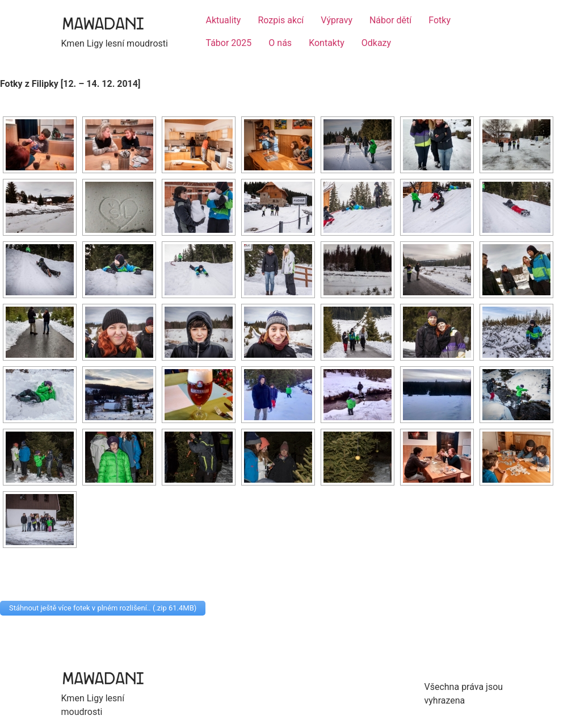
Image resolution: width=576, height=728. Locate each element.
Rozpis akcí (281, 20)
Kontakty (327, 43)
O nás (280, 43)
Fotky (440, 20)
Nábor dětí (390, 20)
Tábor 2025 (229, 43)
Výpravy (337, 20)
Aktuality (224, 20)
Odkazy (376, 43)
